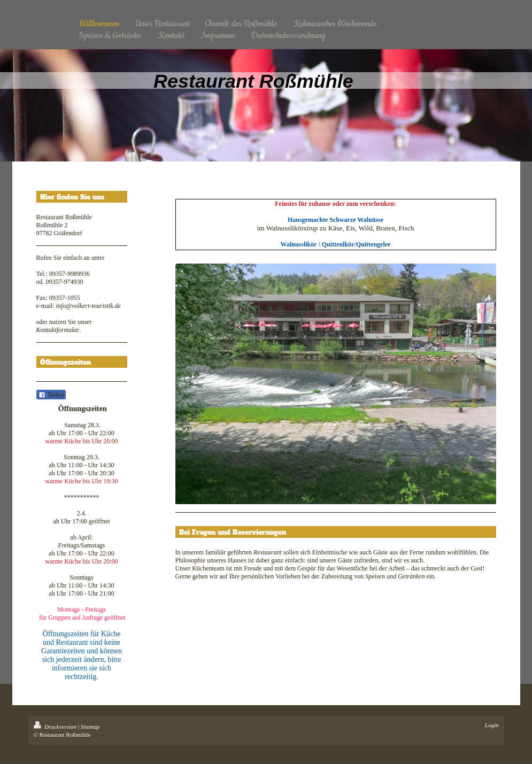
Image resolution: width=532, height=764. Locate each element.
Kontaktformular (58, 330)
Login (492, 725)
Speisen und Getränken (395, 576)
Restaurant (268, 552)
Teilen (51, 395)
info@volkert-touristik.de (88, 306)
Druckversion (56, 727)
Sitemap (90, 727)
